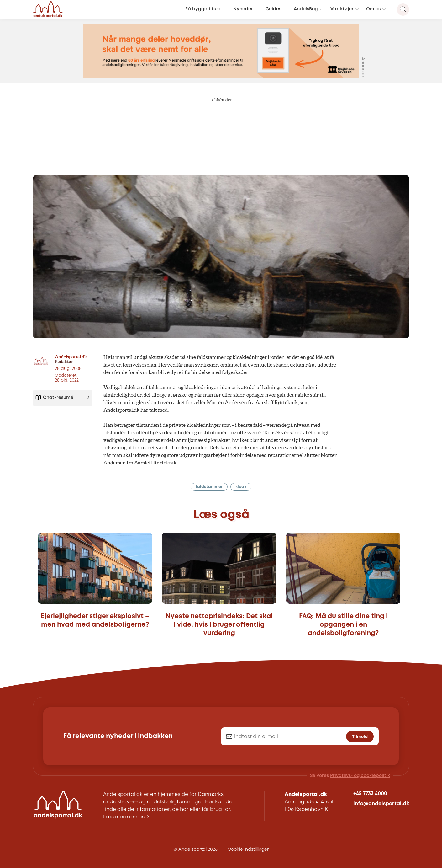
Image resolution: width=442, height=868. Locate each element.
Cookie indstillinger (248, 849)
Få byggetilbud (203, 9)
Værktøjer (342, 9)
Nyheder (243, 9)
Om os (373, 9)
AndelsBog (306, 9)
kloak (241, 487)
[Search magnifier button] (403, 10)
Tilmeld (360, 737)
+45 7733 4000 (370, 794)
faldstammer (209, 487)
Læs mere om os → (126, 817)
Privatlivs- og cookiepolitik (360, 776)
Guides (273, 9)
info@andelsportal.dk (381, 804)
